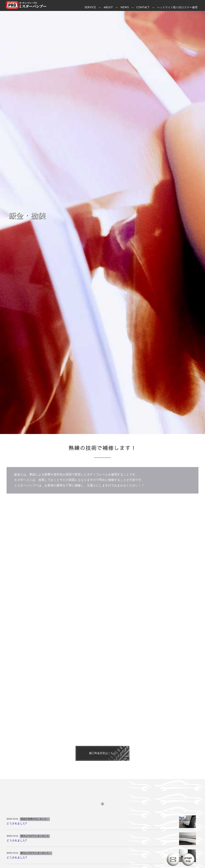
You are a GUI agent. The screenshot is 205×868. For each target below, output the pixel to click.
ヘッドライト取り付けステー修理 (177, 8)
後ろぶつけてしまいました (35, 850)
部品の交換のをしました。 (35, 833)
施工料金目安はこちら (102, 768)
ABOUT (108, 8)
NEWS (125, 8)
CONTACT (143, 8)
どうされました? (17, 838)
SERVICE (90, 8)
